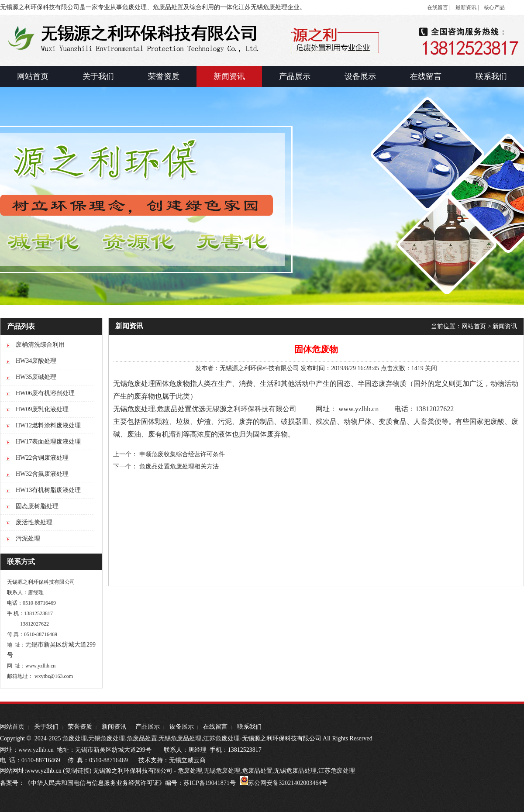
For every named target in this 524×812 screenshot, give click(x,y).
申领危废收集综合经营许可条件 (182, 454)
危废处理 (75, 738)
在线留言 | (439, 7)
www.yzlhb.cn (36, 750)
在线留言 (215, 727)
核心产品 (494, 7)
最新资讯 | (467, 7)
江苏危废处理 (221, 738)
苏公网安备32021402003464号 (288, 783)
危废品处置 (174, 409)
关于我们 (46, 727)
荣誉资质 (80, 727)
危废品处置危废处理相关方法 (179, 466)
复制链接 (77, 771)
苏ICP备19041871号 (210, 783)
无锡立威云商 (187, 760)
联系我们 (249, 727)
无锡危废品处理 (180, 738)
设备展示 (182, 727)
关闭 (431, 368)
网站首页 (474, 326)
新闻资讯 (505, 326)
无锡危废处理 (134, 409)
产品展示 (148, 727)
